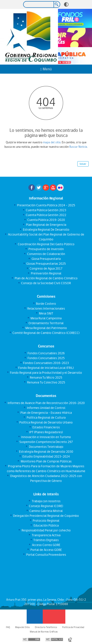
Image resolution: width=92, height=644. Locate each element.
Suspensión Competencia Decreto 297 (46, 442)
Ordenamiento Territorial (46, 323)
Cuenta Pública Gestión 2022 (46, 215)
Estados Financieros (46, 427)
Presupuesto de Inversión (46, 249)
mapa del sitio (52, 142)
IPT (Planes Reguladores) (46, 432)
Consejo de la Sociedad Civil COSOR (46, 283)
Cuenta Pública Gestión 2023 (46, 210)
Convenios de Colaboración (46, 254)
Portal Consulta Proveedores (46, 555)
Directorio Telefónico (46, 627)
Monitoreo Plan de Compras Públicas (46, 461)
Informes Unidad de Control (46, 408)
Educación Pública (46, 525)
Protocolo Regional (46, 521)
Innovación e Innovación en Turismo (46, 437)
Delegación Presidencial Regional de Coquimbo (46, 516)
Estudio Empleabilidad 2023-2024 (46, 456)
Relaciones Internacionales (46, 309)
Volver (83, 164)
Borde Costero (46, 304)
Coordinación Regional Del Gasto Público (46, 244)
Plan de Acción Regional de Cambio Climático (46, 278)
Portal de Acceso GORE (46, 550)
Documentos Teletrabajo (46, 447)
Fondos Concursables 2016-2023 (46, 363)
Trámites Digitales (46, 540)
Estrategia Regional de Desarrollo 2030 (46, 452)
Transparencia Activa (46, 535)
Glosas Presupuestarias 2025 (46, 264)
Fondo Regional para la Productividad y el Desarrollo (46, 373)
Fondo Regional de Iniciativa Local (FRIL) (46, 368)
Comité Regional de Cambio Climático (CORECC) (46, 333)
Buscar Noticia (78, 147)
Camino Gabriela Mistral (46, 511)
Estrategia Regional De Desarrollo (46, 230)
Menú (46, 69)
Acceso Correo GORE (46, 545)
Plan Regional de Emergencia (46, 225)
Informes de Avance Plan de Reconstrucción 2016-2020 (46, 403)
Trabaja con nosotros (46, 501)
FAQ (8, 627)
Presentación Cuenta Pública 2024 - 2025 (46, 205)
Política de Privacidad (73, 627)
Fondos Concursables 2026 (46, 353)
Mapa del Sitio (22, 627)
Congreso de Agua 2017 (46, 268)
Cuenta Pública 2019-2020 (46, 220)
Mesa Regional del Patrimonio (46, 328)
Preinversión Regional (46, 273)
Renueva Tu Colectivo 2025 (46, 382)
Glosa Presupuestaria (46, 259)
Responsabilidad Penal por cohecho (46, 530)
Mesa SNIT (46, 313)
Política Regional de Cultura (46, 418)
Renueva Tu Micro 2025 (46, 378)
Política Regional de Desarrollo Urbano (46, 422)
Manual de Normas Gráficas (44, 632)
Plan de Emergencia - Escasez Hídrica (46, 413)
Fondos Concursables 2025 (46, 358)
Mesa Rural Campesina (46, 318)
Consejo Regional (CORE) (46, 506)
